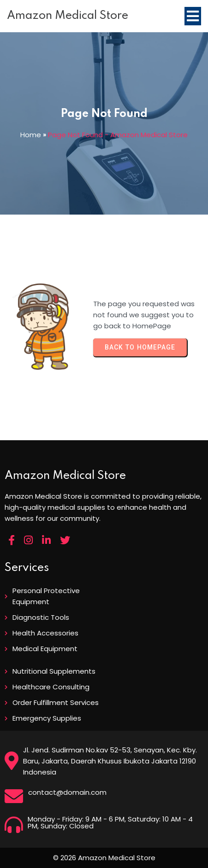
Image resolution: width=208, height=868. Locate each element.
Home (31, 135)
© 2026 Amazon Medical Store (104, 858)
